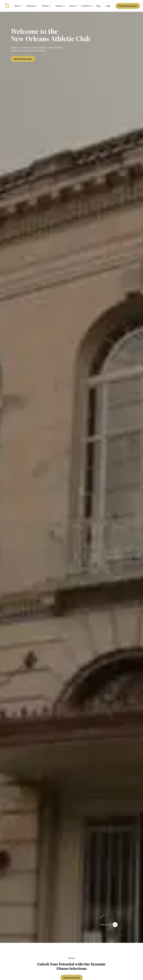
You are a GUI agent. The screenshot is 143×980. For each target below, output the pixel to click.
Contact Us (86, 6)
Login (108, 6)
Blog (99, 6)
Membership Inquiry (128, 6)
